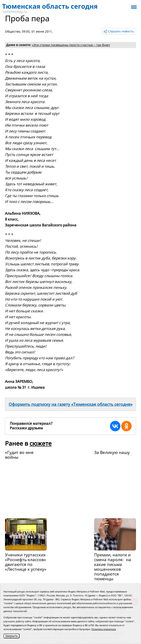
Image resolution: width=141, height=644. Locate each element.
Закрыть (11, 636)
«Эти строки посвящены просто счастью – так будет (71, 45)
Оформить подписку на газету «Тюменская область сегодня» (71, 404)
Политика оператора (104, 629)
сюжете (41, 443)
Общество (13, 31)
